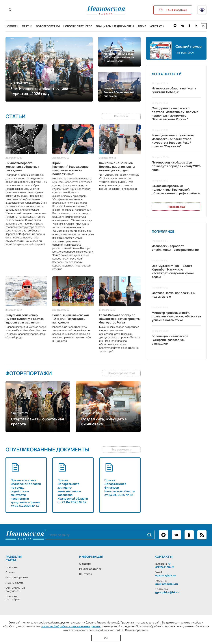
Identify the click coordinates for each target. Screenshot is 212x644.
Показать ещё (176, 207)
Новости (12, 26)
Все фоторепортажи (121, 373)
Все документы (121, 449)
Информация (91, 557)
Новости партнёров (78, 26)
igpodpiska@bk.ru (167, 592)
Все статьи (121, 116)
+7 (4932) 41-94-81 (164, 565)
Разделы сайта (14, 558)
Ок (106, 638)
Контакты (157, 26)
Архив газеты (15, 583)
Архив (142, 26)
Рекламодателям (91, 569)
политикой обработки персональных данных (71, 626)
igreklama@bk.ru (166, 584)
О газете (85, 564)
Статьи (27, 26)
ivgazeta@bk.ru (165, 575)
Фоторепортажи (48, 26)
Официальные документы (115, 26)
